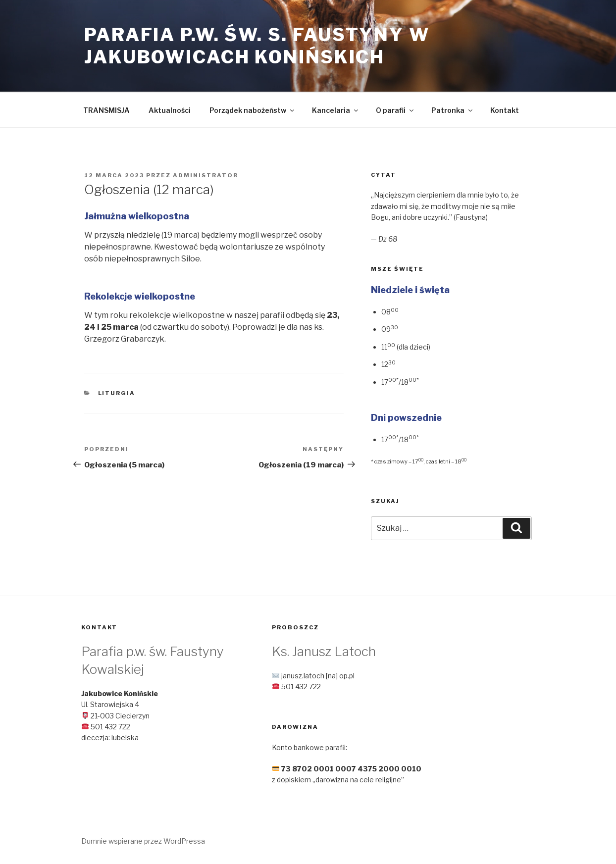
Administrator (205, 175)
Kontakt (505, 110)
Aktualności (170, 110)
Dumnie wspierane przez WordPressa (143, 841)
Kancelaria (336, 110)
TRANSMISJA (106, 110)
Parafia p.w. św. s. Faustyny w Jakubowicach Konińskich (257, 46)
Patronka (453, 110)
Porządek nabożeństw (253, 110)
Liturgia (117, 393)
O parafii (395, 110)
